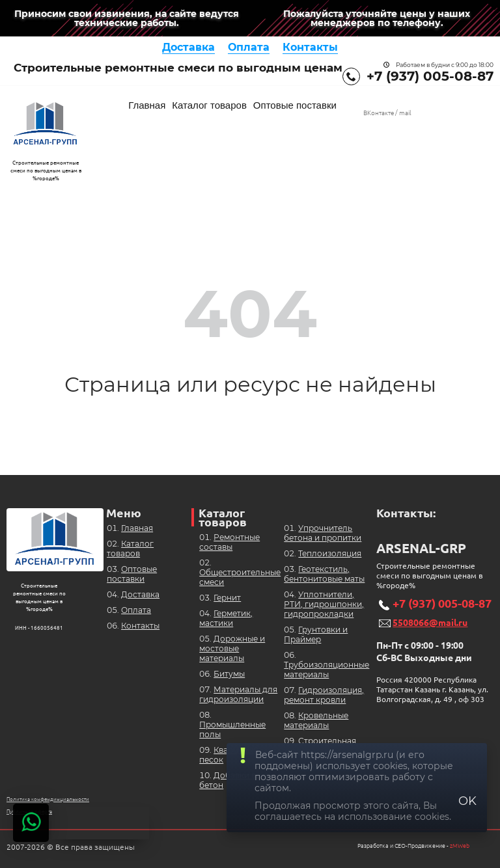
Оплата (249, 47)
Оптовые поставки (295, 105)
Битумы (229, 674)
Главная (147, 105)
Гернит (227, 598)
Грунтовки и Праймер (316, 634)
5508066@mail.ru (430, 623)
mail (405, 113)
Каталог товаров (209, 105)
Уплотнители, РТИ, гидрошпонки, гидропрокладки (324, 604)
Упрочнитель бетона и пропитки (323, 533)
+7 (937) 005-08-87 (430, 76)
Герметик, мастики (226, 618)
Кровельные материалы (316, 720)
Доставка (188, 47)
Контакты (310, 47)
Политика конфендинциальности (48, 799)
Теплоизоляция (330, 553)
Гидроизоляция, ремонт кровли (324, 695)
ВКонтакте (379, 113)
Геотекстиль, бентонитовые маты (324, 574)
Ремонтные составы (229, 542)
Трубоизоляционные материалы (326, 670)
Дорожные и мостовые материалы (232, 648)
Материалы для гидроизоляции (238, 694)
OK (467, 801)
